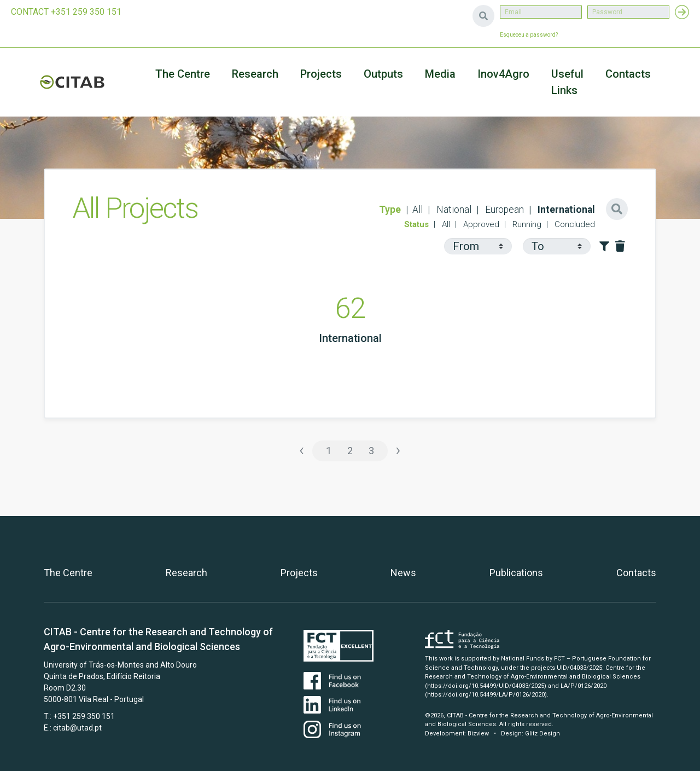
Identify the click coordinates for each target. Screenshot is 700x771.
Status (416, 224)
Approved (480, 224)
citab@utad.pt (77, 728)
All (418, 210)
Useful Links (567, 82)
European (503, 210)
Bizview (478, 734)
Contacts (628, 74)
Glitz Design (542, 734)
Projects (299, 573)
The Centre (183, 74)
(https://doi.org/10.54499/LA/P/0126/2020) (486, 695)
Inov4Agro (503, 74)
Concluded (574, 224)
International (565, 210)
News (403, 573)
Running (526, 224)
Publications (516, 573)
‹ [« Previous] (302, 450)
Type (390, 210)
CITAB (72, 82)
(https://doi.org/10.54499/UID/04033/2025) (486, 686)
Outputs (383, 74)
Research (255, 74)
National (453, 210)
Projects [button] (321, 74)
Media (440, 74)
